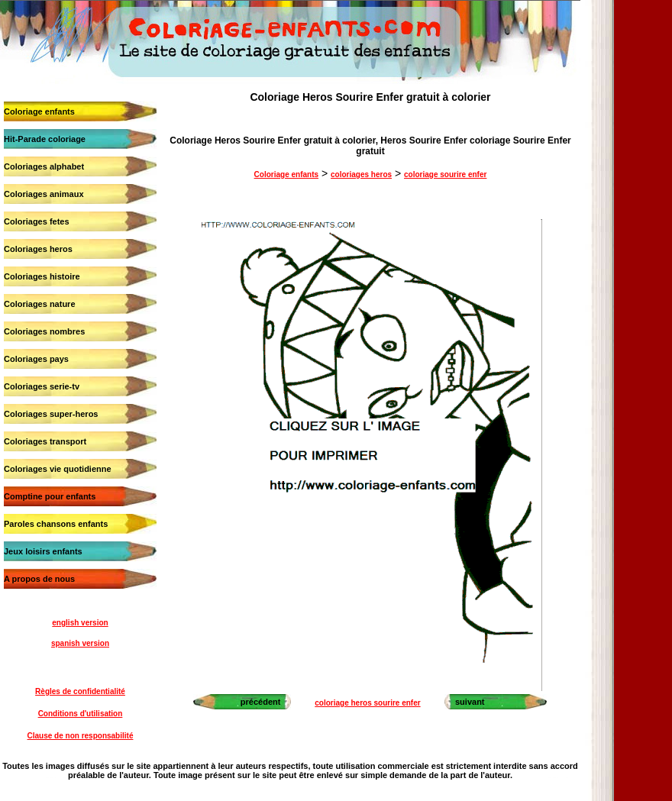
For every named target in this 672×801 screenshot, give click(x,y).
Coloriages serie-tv (42, 386)
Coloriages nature (40, 304)
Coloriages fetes (37, 221)
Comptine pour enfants (50, 496)
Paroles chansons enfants (56, 524)
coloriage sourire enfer (445, 174)
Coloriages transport (45, 441)
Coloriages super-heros (51, 414)
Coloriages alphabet (44, 166)
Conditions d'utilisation (81, 714)
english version (80, 623)
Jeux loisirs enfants (43, 551)
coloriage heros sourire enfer (367, 703)
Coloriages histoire (42, 276)
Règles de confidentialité (80, 691)
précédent (261, 702)
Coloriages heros (38, 249)
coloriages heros (361, 174)
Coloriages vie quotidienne (58, 469)
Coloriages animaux (44, 194)
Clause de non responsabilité (81, 736)
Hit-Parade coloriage (45, 139)
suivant (470, 702)
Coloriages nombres (44, 331)
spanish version (80, 643)
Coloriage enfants (39, 111)
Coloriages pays (36, 359)
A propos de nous (39, 579)
